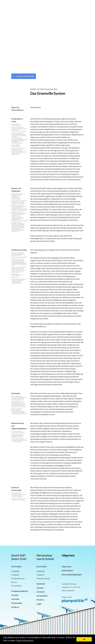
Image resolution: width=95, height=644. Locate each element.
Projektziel (15, 575)
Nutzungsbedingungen (72, 575)
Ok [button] (84, 639)
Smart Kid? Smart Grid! (19, 557)
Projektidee (15, 571)
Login (39, 604)
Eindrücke (41, 584)
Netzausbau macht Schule (45, 557)
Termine (15, 595)
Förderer (15, 607)
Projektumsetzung (18, 579)
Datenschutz (67, 570)
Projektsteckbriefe (20, 591)
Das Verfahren (16, 586)
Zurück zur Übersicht (24, 76)
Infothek (15, 599)
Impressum (67, 567)
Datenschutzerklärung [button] (25, 641)
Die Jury (14, 582)
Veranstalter (17, 603)
